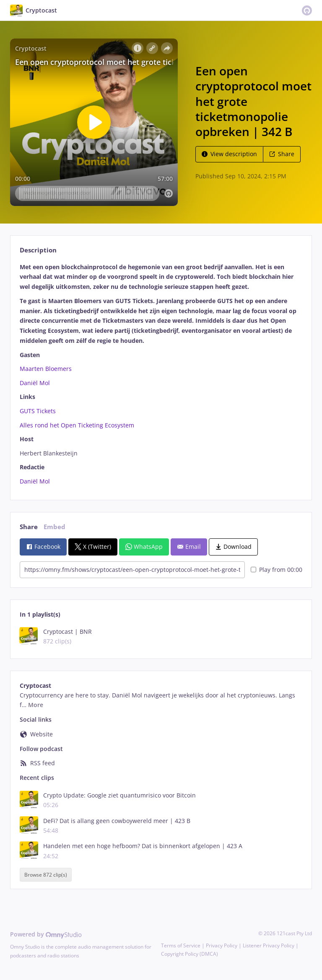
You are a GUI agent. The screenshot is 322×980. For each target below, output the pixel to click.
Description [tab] (38, 250)
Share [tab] (29, 527)
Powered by (46, 934)
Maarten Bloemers (46, 369)
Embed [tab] (55, 527)
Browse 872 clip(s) (46, 875)
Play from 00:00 (277, 570)
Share (282, 154)
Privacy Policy (222, 945)
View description (229, 154)
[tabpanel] (161, 374)
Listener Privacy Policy (269, 945)
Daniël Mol (35, 383)
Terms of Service (181, 945)
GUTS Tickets (38, 411)
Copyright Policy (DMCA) (190, 954)
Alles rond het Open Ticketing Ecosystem (77, 425)
